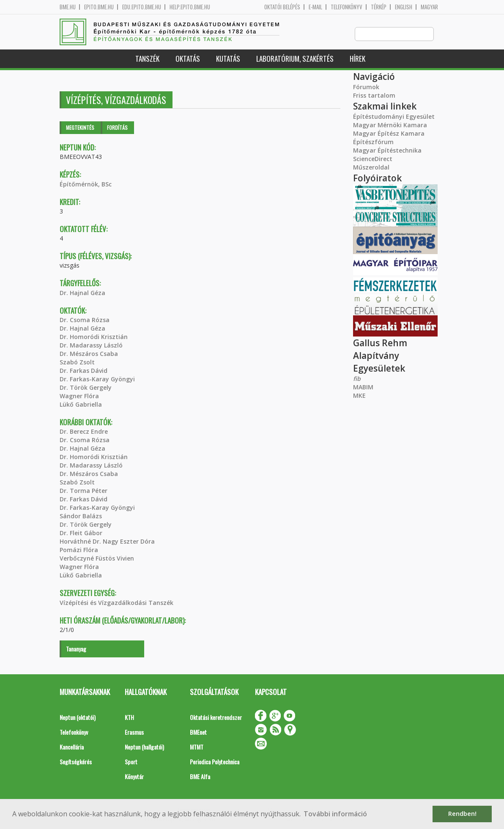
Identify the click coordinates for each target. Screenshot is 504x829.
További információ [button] (335, 814)
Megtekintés (80, 128)
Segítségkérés (76, 762)
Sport (131, 762)
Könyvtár (134, 777)
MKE (359, 396)
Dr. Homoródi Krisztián (94, 337)
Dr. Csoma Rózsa (85, 320)
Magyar (429, 7)
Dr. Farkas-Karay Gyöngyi (97, 379)
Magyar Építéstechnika (387, 151)
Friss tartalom (374, 96)
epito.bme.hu (99, 7)
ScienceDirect (373, 159)
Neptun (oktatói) (78, 718)
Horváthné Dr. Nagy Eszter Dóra (107, 542)
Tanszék (147, 59)
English (404, 7)
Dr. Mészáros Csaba (89, 354)
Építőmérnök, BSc (86, 185)
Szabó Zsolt (77, 363)
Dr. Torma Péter (84, 491)
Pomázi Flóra (79, 550)
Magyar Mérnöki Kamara (390, 125)
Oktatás (188, 59)
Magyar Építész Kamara (389, 134)
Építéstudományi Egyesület (394, 117)
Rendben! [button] (462, 814)
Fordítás (117, 128)
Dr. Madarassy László (91, 346)
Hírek (357, 59)
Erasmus (134, 732)
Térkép (379, 7)
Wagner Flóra (79, 396)
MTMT (197, 747)
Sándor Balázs (81, 516)
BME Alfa (200, 777)
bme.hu (68, 7)
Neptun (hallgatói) (144, 747)
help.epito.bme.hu (190, 7)
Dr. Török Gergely (86, 388)
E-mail (315, 7)
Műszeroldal (371, 168)
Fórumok (366, 87)
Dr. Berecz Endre (84, 432)
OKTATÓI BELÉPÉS (282, 7)
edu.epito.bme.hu (142, 7)
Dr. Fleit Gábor (81, 533)
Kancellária (72, 747)
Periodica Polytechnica (215, 762)
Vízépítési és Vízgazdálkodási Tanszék (116, 603)
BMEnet (198, 732)
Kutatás (228, 59)
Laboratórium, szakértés (295, 59)
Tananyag (76, 649)
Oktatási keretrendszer (216, 718)
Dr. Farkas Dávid (84, 371)
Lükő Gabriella (81, 405)
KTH (129, 718)
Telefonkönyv (346, 7)
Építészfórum (373, 142)
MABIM (363, 387)
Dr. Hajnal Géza (82, 293)
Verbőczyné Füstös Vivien (97, 559)
